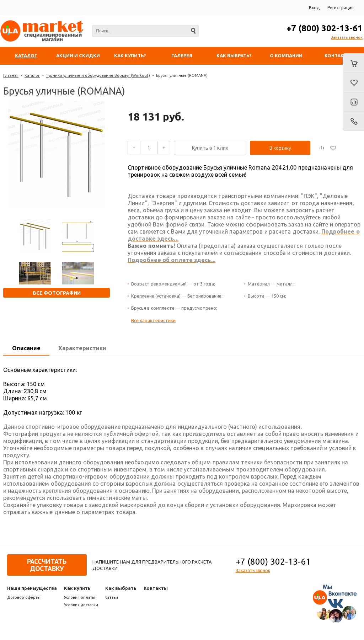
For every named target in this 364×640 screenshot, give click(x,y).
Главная (11, 75)
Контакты (156, 588)
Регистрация (341, 8)
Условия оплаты (80, 597)
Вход (314, 8)
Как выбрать (121, 588)
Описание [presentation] (26, 348)
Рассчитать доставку (47, 565)
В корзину (280, 148)
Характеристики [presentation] (82, 348)
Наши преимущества (32, 588)
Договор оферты (24, 597)
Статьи (112, 597)
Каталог (32, 75)
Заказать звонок (347, 37)
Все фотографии (57, 293)
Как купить (77, 588)
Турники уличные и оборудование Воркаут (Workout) (98, 75)
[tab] (26, 348)
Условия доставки (81, 605)
